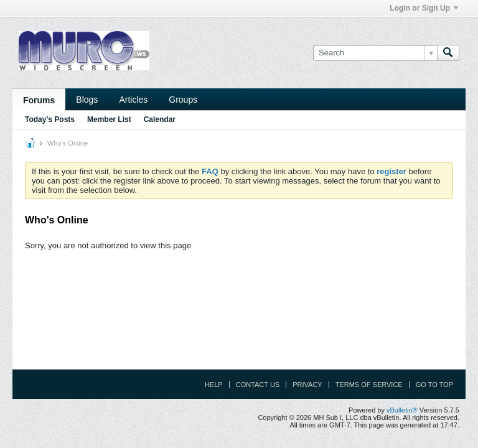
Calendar (160, 119)
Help (214, 385)
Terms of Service (369, 385)
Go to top (434, 385)
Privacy (307, 385)
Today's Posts (50, 119)
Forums (39, 100)
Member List (109, 119)
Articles (133, 100)
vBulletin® (402, 410)
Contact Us (258, 385)
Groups (183, 100)
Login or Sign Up (424, 8)
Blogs (87, 100)
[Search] (375, 53)
